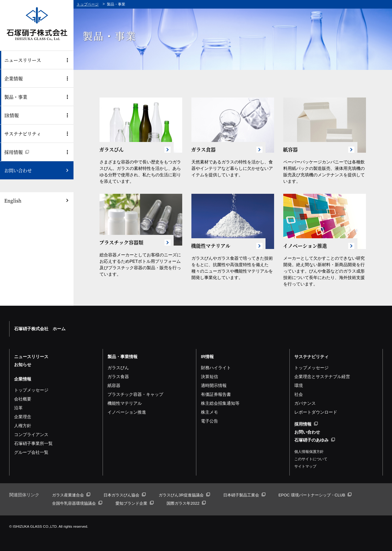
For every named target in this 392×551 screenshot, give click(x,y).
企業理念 (23, 417)
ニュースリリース (23, 60)
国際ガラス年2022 (186, 503)
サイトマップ (305, 466)
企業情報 (13, 78)
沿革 (18, 408)
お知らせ (23, 365)
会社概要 (23, 399)
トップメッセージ (31, 390)
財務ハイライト (216, 368)
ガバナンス (305, 403)
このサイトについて (311, 459)
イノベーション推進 (127, 412)
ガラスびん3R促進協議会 (184, 495)
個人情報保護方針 (309, 452)
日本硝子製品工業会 (244, 495)
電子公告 (209, 421)
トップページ (88, 4)
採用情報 (17, 152)
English (13, 200)
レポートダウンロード (316, 412)
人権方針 (23, 426)
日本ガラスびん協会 (125, 495)
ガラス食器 (118, 377)
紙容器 (114, 385)
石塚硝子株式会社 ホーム (40, 329)
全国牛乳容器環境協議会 (77, 503)
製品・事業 (16, 97)
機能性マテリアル (125, 403)
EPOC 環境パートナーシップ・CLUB (315, 495)
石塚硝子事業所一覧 (33, 443)
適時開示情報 (214, 385)
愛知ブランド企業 (135, 503)
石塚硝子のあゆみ (315, 440)
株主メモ (209, 412)
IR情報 (11, 115)
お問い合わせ (18, 170)
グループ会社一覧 (31, 452)
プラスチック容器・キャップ (135, 394)
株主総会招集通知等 (220, 403)
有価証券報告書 (216, 394)
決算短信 (209, 377)
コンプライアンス (31, 434)
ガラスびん (118, 368)
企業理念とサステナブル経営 (322, 377)
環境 (299, 385)
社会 (299, 394)
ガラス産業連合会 (71, 495)
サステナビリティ (23, 134)
